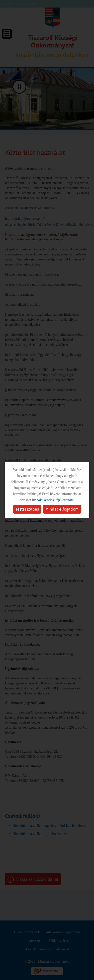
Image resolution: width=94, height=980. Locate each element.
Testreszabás (27, 509)
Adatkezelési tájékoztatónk (56, 500)
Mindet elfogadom (62, 509)
